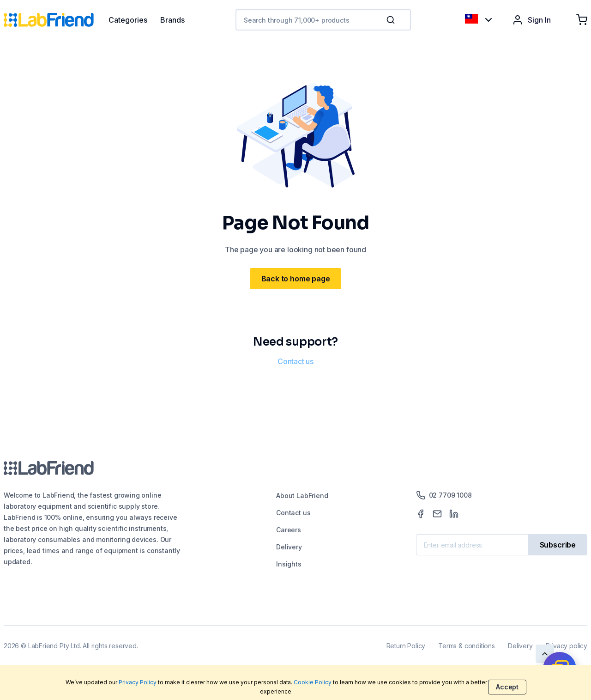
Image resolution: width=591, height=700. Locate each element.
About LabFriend (302, 496)
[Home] (56, 20)
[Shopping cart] (582, 20)
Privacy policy (567, 646)
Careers (289, 530)
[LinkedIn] (454, 514)
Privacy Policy (138, 682)
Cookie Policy (313, 682)
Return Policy (406, 646)
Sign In (531, 20)
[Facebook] (421, 514)
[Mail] (437, 514)
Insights (289, 564)
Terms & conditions (467, 646)
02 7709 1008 (444, 495)
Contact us (295, 361)
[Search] (392, 20)
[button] (392, 20)
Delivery (289, 547)
